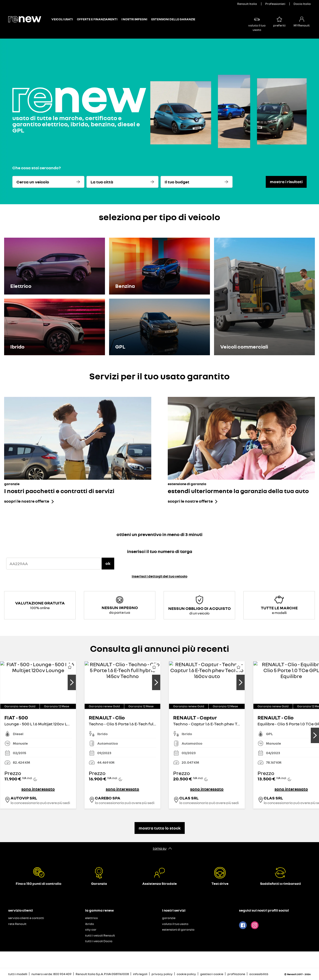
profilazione (236, 974)
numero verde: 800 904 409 (51, 974)
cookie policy (186, 974)
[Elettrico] (55, 266)
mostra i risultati (286, 182)
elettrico (91, 918)
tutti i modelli (18, 974)
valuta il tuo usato (175, 924)
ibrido (90, 924)
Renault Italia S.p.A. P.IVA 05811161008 (102, 974)
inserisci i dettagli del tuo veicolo (159, 576)
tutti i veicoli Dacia (99, 941)
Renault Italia (247, 4)
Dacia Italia (302, 4)
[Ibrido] (55, 327)
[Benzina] (159, 266)
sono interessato (38, 789)
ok (108, 563)
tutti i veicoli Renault (100, 935)
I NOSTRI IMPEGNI (134, 19)
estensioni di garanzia (178, 929)
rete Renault (17, 924)
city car (91, 929)
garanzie (169, 918)
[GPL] (159, 327)
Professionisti (275, 4)
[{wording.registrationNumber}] (53, 564)
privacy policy (162, 974)
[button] (38, 706)
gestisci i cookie (212, 974)
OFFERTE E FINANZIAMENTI (97, 19)
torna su (160, 848)
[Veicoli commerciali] (264, 296)
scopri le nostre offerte (27, 501)
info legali (140, 974)
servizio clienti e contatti (26, 918)
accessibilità (259, 974)
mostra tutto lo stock (160, 828)
